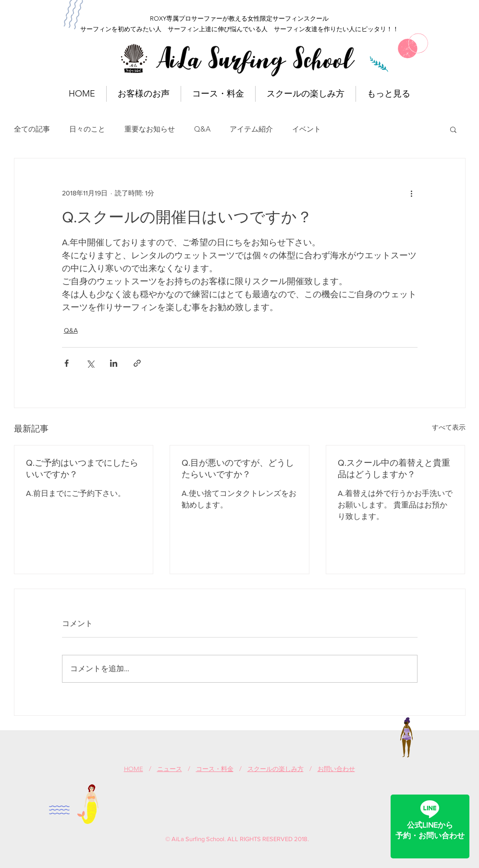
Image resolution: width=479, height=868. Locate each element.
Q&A (202, 129)
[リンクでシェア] (137, 363)
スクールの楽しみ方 (276, 769)
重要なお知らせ (150, 129)
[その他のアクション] (412, 193)
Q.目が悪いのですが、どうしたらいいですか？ (238, 469)
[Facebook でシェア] (67, 363)
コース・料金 (215, 769)
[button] (453, 129)
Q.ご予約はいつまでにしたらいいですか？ (82, 469)
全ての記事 (32, 129)
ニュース (170, 769)
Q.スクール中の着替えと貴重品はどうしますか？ (394, 469)
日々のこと (87, 129)
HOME (134, 769)
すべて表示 (449, 427)
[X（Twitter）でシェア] (90, 363)
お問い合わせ (336, 769)
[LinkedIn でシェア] (114, 363)
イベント (307, 129)
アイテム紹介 (251, 129)
